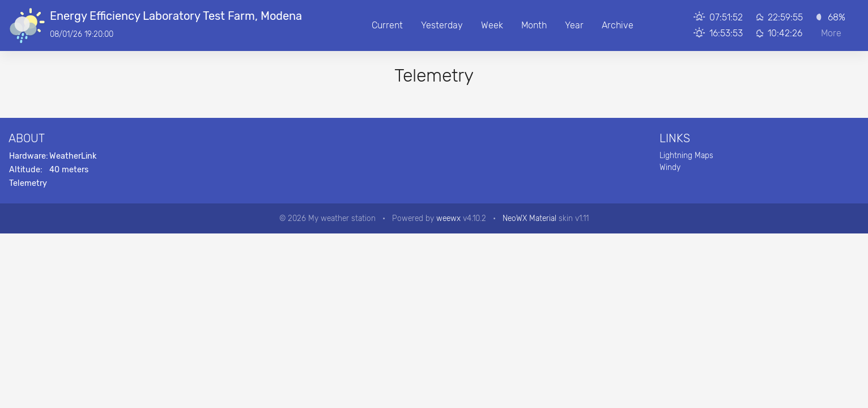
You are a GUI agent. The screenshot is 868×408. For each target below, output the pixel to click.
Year (574, 25)
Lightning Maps (686, 155)
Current (387, 25)
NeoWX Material (529, 218)
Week (492, 25)
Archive (618, 25)
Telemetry (28, 183)
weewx (448, 218)
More (831, 33)
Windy (670, 167)
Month (534, 25)
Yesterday (442, 25)
